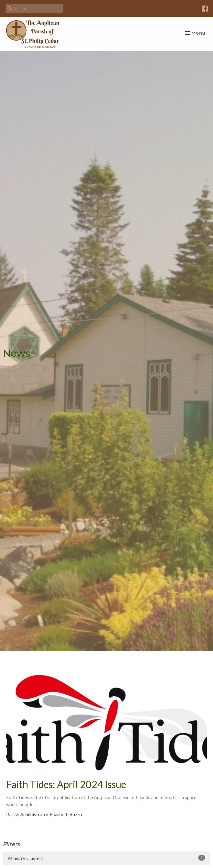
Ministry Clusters (106, 858)
